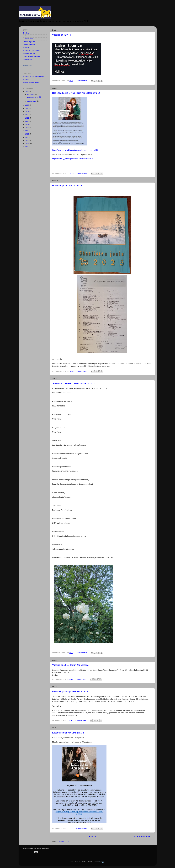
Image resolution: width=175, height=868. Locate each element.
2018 (27, 128)
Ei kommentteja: (82, 81)
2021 (27, 118)
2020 (27, 121)
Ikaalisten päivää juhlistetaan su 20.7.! (71, 691)
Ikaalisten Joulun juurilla (32, 51)
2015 (27, 137)
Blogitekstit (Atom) (63, 841)
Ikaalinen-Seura (28, 65)
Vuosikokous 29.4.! (61, 35)
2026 (27, 91)
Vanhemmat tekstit (143, 837)
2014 (27, 140)
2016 (27, 134)
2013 (27, 144)
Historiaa (26, 36)
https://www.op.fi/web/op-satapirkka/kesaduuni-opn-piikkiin (76, 150)
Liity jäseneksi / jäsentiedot (33, 56)
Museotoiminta (28, 39)
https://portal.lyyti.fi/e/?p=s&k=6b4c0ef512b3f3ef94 (73, 159)
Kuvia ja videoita (29, 53)
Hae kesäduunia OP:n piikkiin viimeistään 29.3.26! (77, 93)
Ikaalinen (26, 80)
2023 (27, 112)
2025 (27, 105)
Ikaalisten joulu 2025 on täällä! (67, 186)
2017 (27, 131)
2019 (27, 124)
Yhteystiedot (27, 59)
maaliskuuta (32, 101)
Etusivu (93, 837)
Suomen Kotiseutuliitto (31, 82)
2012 (27, 147)
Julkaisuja (26, 48)
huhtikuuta (31, 94)
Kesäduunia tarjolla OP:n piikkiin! (68, 733)
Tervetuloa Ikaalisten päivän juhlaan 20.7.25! (74, 383)
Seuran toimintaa (29, 45)
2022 (27, 115)
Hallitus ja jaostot (29, 42)
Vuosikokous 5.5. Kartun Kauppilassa (70, 665)
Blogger (102, 862)
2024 (27, 108)
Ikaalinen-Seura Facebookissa (34, 77)
